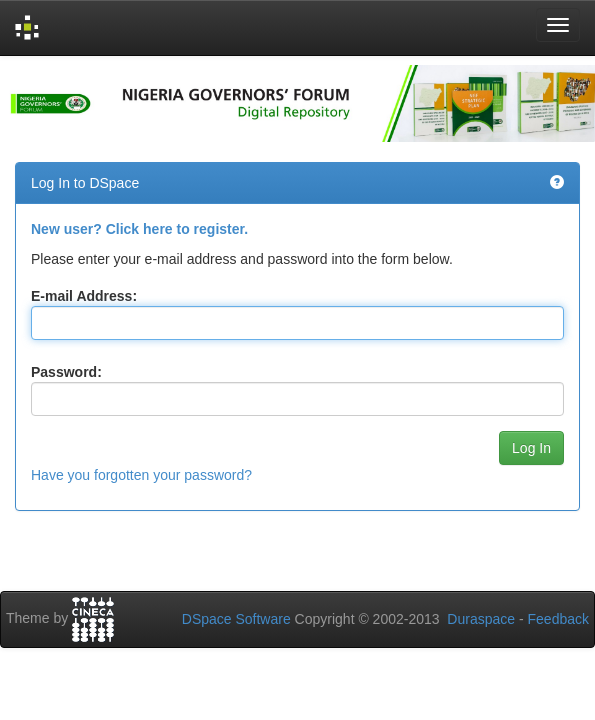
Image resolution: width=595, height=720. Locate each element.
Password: (66, 372)
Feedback (558, 619)
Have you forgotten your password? (141, 475)
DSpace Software (236, 619)
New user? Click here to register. (139, 229)
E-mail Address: (84, 296)
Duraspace (481, 619)
